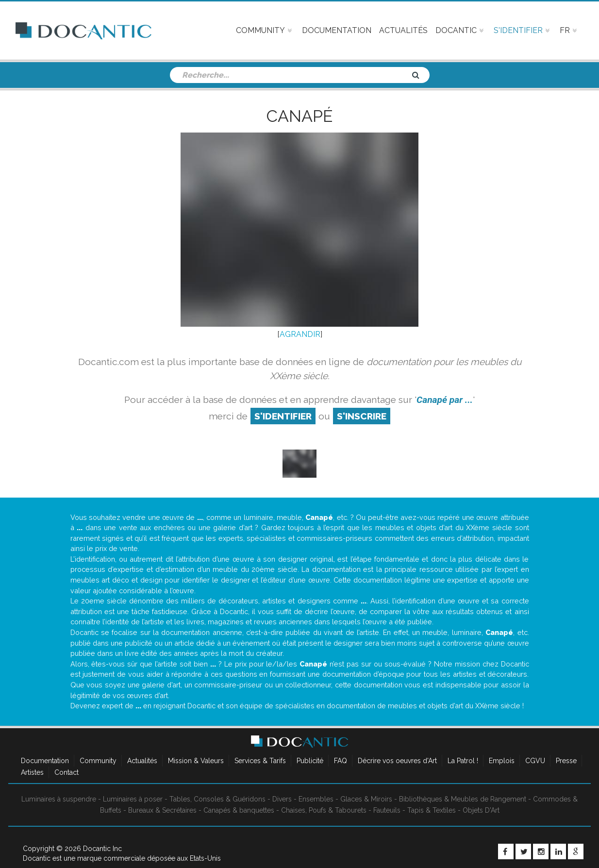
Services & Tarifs (260, 761)
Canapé (299, 116)
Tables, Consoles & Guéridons (217, 799)
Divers (282, 799)
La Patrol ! (463, 761)
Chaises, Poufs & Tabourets (324, 810)
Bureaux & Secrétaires (162, 810)
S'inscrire (362, 416)
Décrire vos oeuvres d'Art (397, 761)
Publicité (310, 761)
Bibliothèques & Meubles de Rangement (463, 799)
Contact (67, 772)
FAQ (341, 761)
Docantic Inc (102, 849)
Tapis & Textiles (432, 810)
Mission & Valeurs (196, 761)
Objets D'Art (481, 810)
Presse (566, 761)
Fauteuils (387, 810)
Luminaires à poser (133, 799)
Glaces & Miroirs (366, 799)
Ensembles (316, 799)
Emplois (502, 761)
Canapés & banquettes (239, 810)
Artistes (32, 772)
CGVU (535, 761)
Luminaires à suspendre (59, 799)
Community (98, 761)
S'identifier (283, 416)
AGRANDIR (300, 334)
